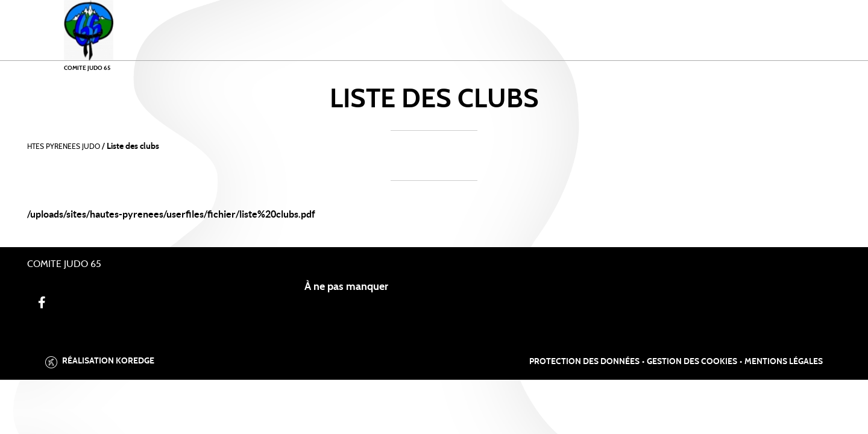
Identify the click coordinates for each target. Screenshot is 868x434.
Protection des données (584, 362)
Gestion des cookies (692, 362)
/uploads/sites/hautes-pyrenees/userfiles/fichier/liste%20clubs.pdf (171, 214)
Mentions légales (784, 362)
